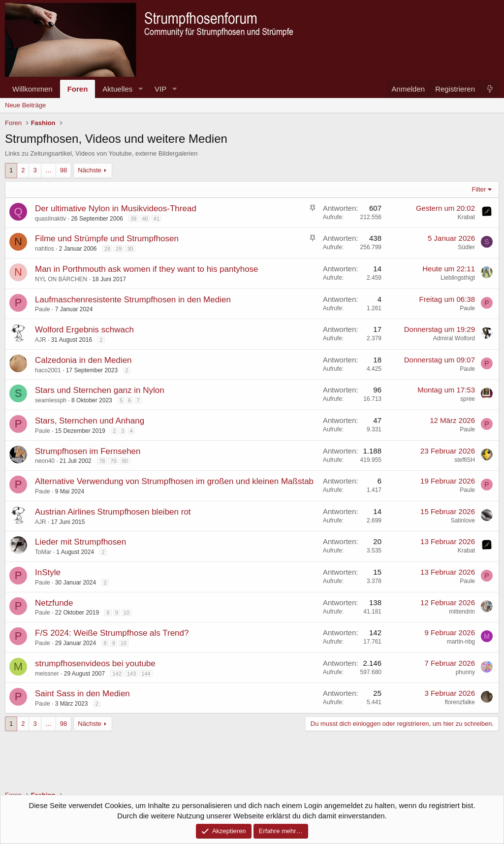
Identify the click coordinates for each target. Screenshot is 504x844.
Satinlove (463, 520)
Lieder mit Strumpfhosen (80, 542)
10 (126, 613)
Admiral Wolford (454, 338)
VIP (160, 89)
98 (63, 170)
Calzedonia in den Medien (83, 360)
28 (107, 249)
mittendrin (462, 612)
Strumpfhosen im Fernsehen (88, 451)
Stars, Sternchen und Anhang (90, 421)
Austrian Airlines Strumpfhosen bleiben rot (113, 512)
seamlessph (51, 400)
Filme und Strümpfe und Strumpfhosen (107, 239)
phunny (465, 672)
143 (131, 674)
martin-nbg (461, 642)
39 (133, 219)
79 (113, 461)
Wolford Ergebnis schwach (84, 330)
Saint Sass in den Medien (82, 694)
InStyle (48, 572)
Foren (78, 89)
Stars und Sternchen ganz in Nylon (100, 390)
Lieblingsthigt (458, 278)
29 (119, 249)
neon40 (45, 461)
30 (130, 249)
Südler (466, 247)
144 (146, 674)
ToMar (43, 552)
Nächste (90, 170)
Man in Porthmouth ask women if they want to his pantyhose (147, 269)
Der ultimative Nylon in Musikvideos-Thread (116, 209)
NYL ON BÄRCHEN (61, 279)
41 (157, 219)
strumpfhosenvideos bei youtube (95, 664)
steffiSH (465, 460)
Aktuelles (117, 89)
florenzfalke (460, 702)
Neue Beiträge (25, 105)
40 (145, 219)
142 (117, 674)
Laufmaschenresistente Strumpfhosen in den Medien (133, 300)
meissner (47, 674)
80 (125, 461)
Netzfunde (54, 603)
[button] (140, 89)
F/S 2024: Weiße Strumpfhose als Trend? (112, 633)
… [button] (48, 170)
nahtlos (45, 249)
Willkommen (32, 89)
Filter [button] (479, 189)
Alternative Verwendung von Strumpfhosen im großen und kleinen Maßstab (174, 481)
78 (102, 461)
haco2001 (48, 370)
